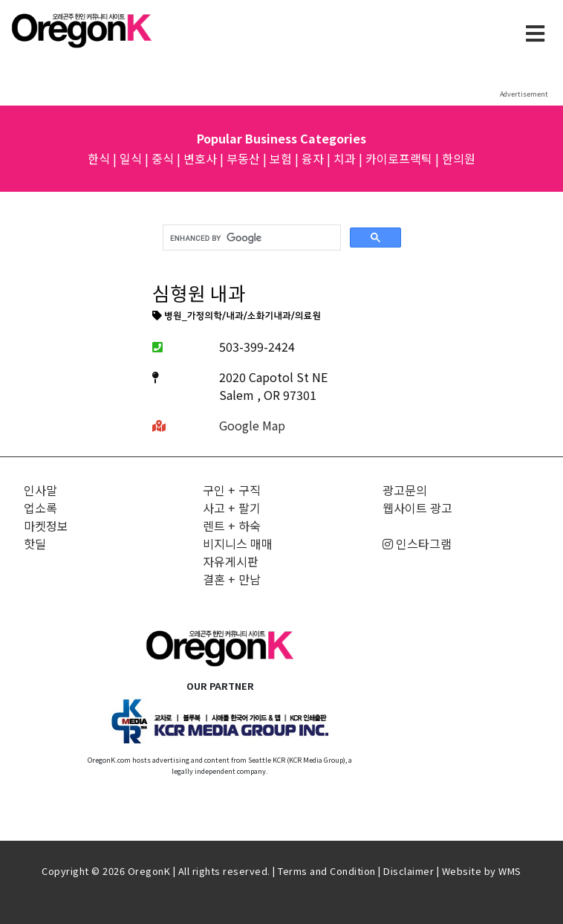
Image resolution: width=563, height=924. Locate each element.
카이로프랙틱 (399, 158)
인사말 (40, 490)
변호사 (200, 158)
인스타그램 (417, 543)
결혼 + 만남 (232, 579)
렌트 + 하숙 (232, 526)
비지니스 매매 (238, 543)
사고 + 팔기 (232, 508)
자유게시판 (231, 561)
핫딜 (35, 543)
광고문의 (405, 490)
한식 (99, 158)
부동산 (243, 158)
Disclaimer (409, 871)
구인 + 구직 (232, 490)
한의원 (459, 158)
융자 (313, 158)
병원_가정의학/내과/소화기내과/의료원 (237, 317)
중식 (163, 158)
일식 (131, 158)
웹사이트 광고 (417, 508)
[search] (250, 238)
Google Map (252, 425)
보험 (281, 158)
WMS (510, 871)
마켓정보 (46, 526)
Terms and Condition (327, 871)
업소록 (40, 508)
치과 (345, 158)
